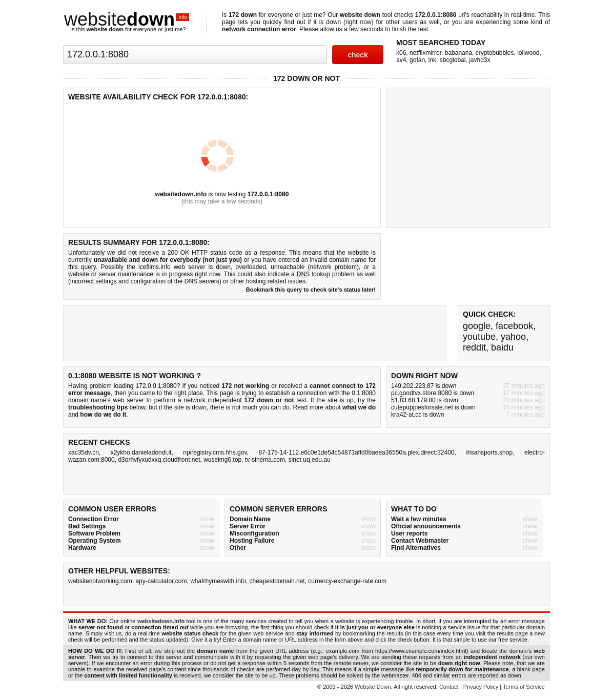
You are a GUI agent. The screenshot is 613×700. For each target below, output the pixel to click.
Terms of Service (524, 687)
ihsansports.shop (489, 452)
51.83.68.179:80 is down (425, 400)
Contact (449, 687)
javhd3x (479, 60)
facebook (514, 326)
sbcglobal (453, 60)
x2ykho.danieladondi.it (141, 452)
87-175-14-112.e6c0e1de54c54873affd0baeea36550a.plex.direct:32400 (356, 452)
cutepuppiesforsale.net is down (433, 407)
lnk (432, 60)
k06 (401, 53)
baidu (502, 347)
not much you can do (261, 407)
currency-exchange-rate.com (347, 581)
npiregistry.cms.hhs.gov (215, 452)
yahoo (513, 337)
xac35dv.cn (84, 452)
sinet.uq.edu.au (310, 460)
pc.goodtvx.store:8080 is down (433, 393)
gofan (417, 60)
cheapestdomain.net (277, 581)
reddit (474, 347)
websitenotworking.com (100, 581)
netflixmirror (425, 53)
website (127, 19)
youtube (479, 337)
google (477, 326)
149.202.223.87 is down (424, 386)
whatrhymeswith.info (218, 581)
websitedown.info (181, 194)
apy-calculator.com (161, 581)
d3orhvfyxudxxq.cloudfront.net (159, 460)
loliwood (528, 53)
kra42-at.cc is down (417, 415)
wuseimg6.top (222, 460)
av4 (401, 60)
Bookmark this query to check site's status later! (311, 290)
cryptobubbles (495, 53)
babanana (458, 53)
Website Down (373, 687)
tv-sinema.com (265, 460)
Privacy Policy (481, 687)
